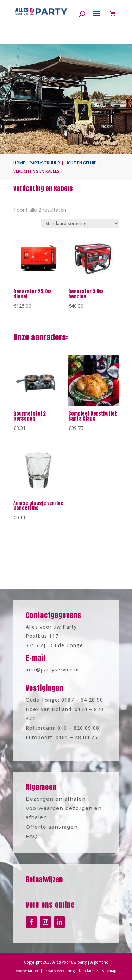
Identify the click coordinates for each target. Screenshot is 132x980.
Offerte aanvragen (54, 825)
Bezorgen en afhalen (58, 801)
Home (19, 163)
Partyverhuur (45, 163)
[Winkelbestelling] (80, 223)
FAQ (37, 832)
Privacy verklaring (61, 970)
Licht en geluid (81, 163)
